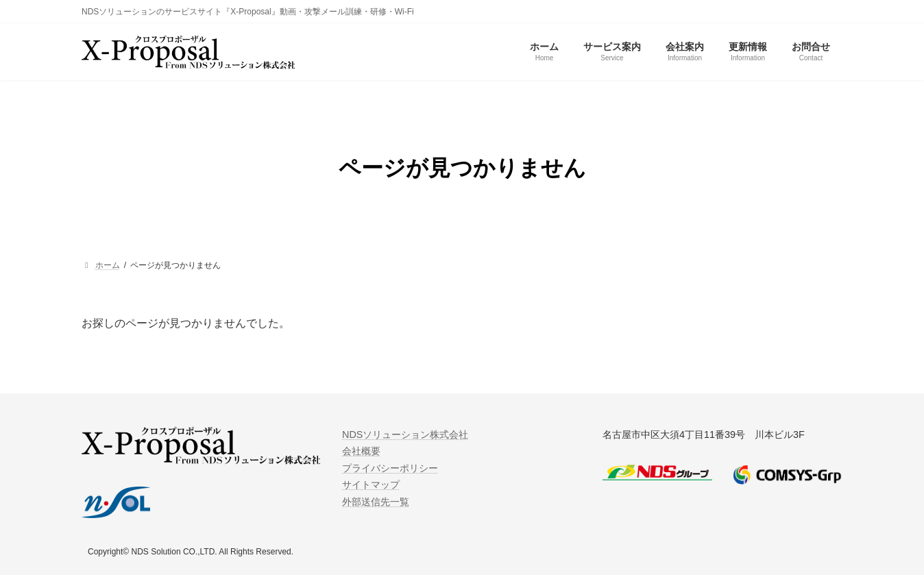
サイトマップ (371, 485)
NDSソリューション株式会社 (405, 435)
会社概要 (361, 451)
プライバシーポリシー (390, 468)
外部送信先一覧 (376, 501)
